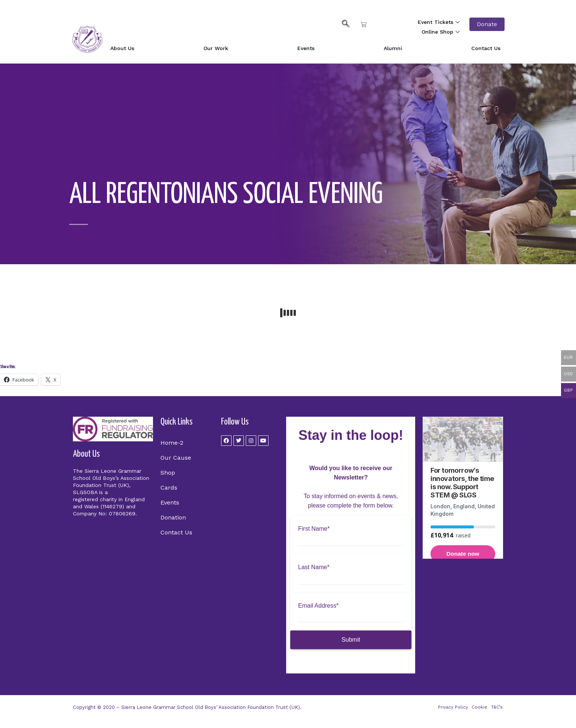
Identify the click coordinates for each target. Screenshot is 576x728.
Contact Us (486, 48)
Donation (173, 517)
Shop (168, 473)
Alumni (393, 48)
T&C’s (497, 707)
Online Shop (442, 32)
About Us (122, 48)
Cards (169, 488)
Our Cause (176, 458)
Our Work (216, 48)
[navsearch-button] (342, 24)
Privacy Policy (453, 707)
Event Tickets (440, 22)
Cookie (480, 707)
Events (306, 48)
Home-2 (172, 443)
